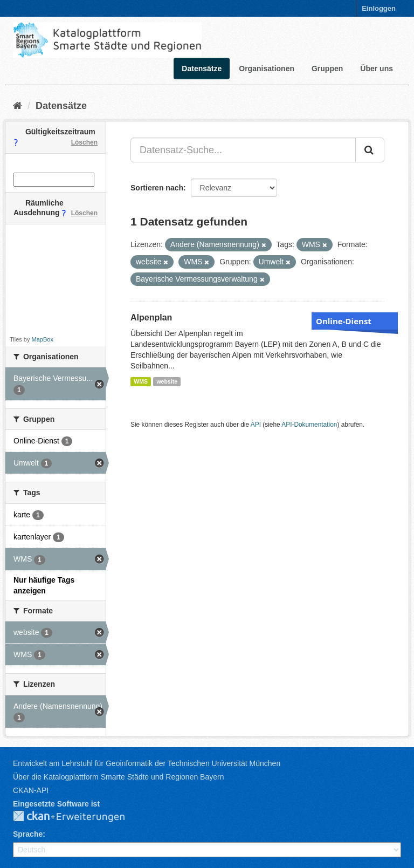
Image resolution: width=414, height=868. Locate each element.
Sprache (28, 834)
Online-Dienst (344, 321)
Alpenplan (151, 317)
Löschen (84, 142)
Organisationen (267, 69)
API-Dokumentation (309, 425)
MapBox (43, 339)
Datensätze (202, 69)
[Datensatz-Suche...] (243, 150)
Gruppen (327, 69)
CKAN (78, 817)
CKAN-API (31, 790)
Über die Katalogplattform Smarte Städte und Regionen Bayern (118, 777)
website (167, 381)
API (256, 425)
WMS (141, 381)
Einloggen (379, 8)
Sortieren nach (157, 188)
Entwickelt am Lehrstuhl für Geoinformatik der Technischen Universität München (147, 763)
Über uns (377, 69)
